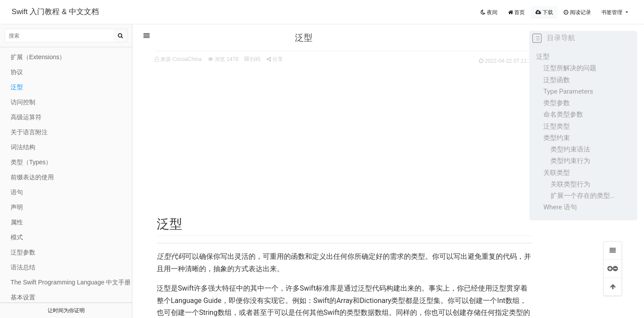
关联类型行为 (570, 184)
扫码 (239, 59)
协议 (17, 72)
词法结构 (23, 147)
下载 (544, 12)
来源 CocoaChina (168, 59)
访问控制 (23, 102)
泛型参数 (23, 252)
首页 (516, 12)
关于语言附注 (29, 132)
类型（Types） (31, 162)
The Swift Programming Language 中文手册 (71, 282)
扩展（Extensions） (38, 57)
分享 (262, 59)
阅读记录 (577, 12)
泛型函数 (557, 80)
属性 (17, 222)
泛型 (543, 57)
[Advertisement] (331, 133)
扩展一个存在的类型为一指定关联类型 (584, 196)
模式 (17, 237)
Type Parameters (568, 91)
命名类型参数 (563, 114)
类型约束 (557, 138)
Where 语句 (560, 207)
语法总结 (23, 267)
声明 (17, 207)
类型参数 (557, 103)
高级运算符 (26, 117)
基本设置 (23, 297)
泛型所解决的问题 (570, 68)
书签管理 (612, 12)
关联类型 (557, 173)
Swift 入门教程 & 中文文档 (55, 12)
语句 (17, 192)
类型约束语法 (570, 149)
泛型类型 (557, 126)
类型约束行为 (570, 161)
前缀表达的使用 (32, 177)
